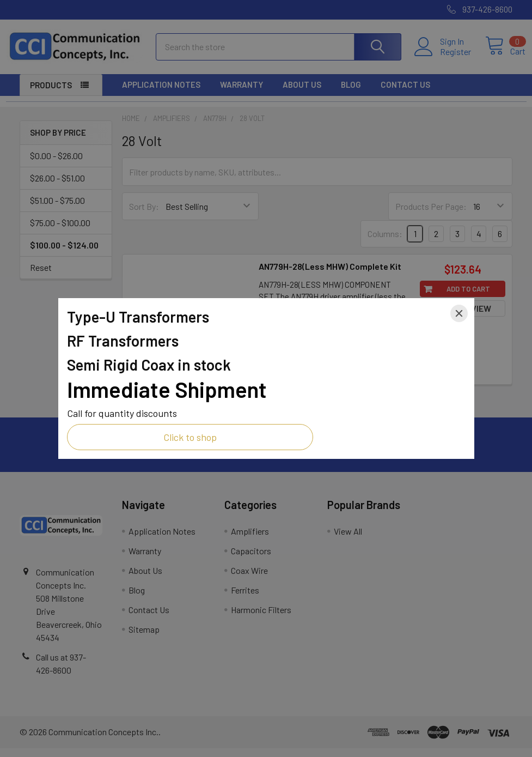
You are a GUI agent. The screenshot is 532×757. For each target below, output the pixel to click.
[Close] (459, 313)
